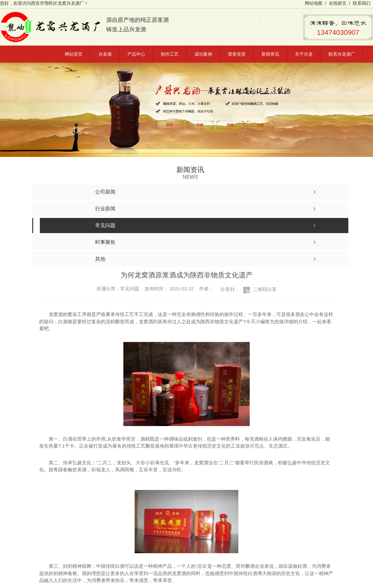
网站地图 (314, 3)
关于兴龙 (304, 54)
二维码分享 (265, 289)
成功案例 (203, 54)
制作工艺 (170, 54)
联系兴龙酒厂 (342, 54)
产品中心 (136, 54)
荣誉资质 (237, 54)
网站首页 (74, 54)
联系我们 (362, 3)
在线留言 (338, 3)
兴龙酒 (105, 54)
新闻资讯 (270, 54)
